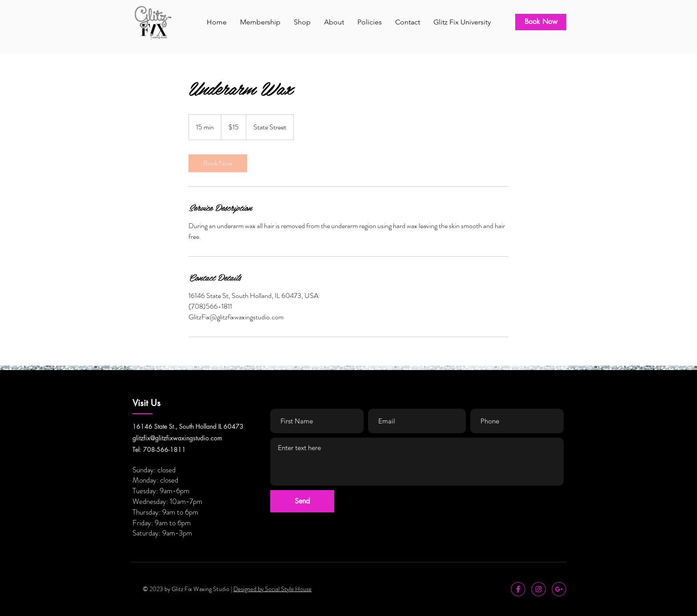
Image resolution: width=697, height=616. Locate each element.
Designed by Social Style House (272, 589)
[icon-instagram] (539, 589)
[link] (218, 163)
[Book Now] (541, 22)
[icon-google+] (559, 589)
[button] (260, 22)
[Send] (302, 501)
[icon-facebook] (518, 589)
